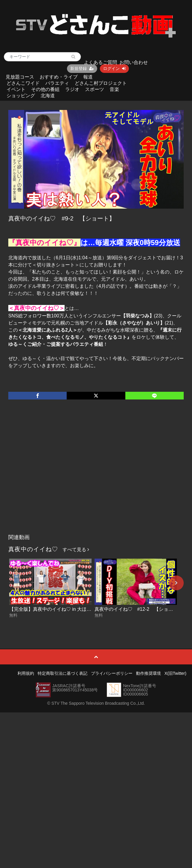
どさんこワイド (23, 83)
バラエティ (57, 83)
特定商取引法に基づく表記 (63, 673)
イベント (16, 89)
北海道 (48, 96)
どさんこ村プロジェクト (101, 83)
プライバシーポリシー (112, 673)
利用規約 (26, 673)
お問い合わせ (134, 62)
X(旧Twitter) (175, 673)
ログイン (114, 68)
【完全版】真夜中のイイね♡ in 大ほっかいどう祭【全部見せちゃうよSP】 (89, 609)
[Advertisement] (57, 473)
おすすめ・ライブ (59, 77)
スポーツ (95, 89)
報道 (88, 77)
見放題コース (20, 77)
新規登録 (82, 68)
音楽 (114, 89)
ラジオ (72, 89)
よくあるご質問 (100, 62)
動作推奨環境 (148, 673)
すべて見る (76, 550)
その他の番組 (45, 89)
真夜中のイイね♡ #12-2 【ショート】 (139, 609)
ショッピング (21, 96)
